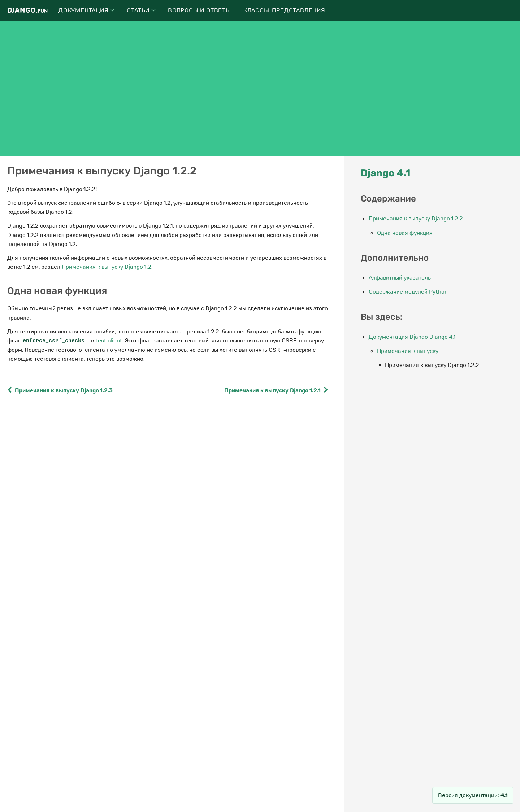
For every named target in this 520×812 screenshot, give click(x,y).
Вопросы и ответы (200, 10)
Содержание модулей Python (408, 292)
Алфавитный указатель (400, 278)
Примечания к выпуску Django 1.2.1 (276, 390)
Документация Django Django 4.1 (412, 337)
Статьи (141, 10)
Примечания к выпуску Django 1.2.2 (416, 219)
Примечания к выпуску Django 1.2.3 (60, 390)
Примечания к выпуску (408, 351)
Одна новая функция (405, 233)
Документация (86, 10)
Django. (27, 10)
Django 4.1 (385, 173)
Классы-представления (284, 10)
